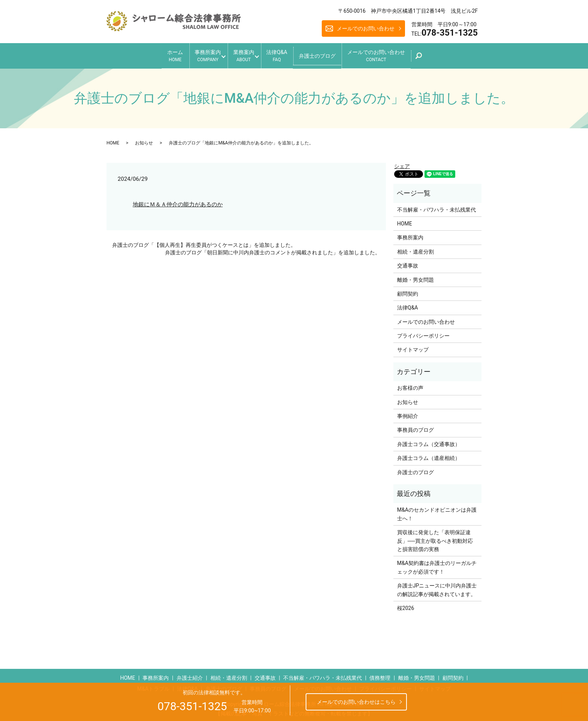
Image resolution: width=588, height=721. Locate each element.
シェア (402, 164)
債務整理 (380, 675)
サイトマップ (413, 347)
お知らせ (144, 140)
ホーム (163, 55)
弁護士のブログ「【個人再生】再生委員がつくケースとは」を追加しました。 (204, 242)
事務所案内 (199, 55)
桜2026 (406, 605)
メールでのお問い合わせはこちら (356, 702)
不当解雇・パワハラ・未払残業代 (436, 207)
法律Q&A (281, 55)
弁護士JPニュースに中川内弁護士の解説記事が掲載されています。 (437, 587)
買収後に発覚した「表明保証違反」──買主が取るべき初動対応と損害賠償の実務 (435, 538)
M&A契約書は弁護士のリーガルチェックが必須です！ (437, 565)
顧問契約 (408, 291)
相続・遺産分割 (415, 249)
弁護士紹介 (190, 675)
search (437, 57)
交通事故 (408, 263)
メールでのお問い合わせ (366, 29)
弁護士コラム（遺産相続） (429, 455)
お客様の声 (410, 385)
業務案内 (241, 55)
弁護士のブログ (325, 54)
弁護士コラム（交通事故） (429, 442)
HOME (113, 140)
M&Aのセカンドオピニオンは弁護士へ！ (437, 511)
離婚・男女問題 (415, 277)
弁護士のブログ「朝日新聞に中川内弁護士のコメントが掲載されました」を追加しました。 (273, 249)
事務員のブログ (415, 427)
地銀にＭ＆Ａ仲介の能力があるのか (178, 201)
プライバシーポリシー (423, 333)
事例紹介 (408, 413)
